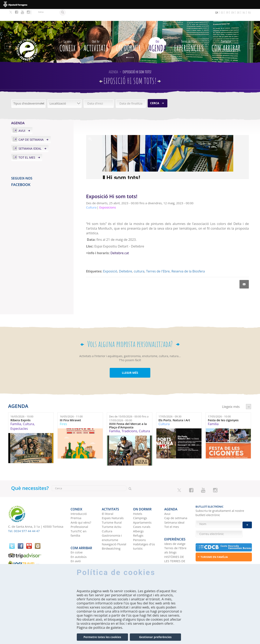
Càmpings (140, 503)
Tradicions (129, 419)
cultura (139, 259)
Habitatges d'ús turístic (144, 531)
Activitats (96, 33)
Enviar (247, 521)
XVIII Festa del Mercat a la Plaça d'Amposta (128, 413)
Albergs (138, 516)
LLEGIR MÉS (130, 361)
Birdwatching (111, 533)
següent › (249, 395)
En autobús (79, 538)
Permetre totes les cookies (102, 637)
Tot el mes (27, 145)
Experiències (189, 33)
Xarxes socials (174, 551)
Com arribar (226, 33)
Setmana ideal (30, 136)
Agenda (157, 33)
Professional (79, 512)
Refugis (138, 520)
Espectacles (19, 417)
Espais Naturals (113, 503)
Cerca (155, 91)
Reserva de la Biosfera (188, 259)
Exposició (110, 259)
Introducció (79, 498)
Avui (22, 119)
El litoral (107, 498)
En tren (76, 547)
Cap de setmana (31, 128)
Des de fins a (129, 406)
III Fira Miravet (70, 408)
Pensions (139, 525)
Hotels (138, 498)
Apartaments (142, 507)
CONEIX (68, 33)
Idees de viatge (175, 525)
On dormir (128, 33)
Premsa (76, 503)
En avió (76, 543)
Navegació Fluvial (114, 529)
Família (16, 412)
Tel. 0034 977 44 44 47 (24, 519)
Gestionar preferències (155, 637)
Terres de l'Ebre (158, 259)
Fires (63, 412)
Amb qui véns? (81, 507)
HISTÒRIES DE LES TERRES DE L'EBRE (175, 543)
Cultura (28, 412)
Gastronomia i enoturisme (112, 522)
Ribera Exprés (20, 408)
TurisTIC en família (79, 518)
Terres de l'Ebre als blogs (175, 532)
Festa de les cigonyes (223, 408)
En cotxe (77, 534)
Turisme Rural (112, 507)
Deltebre (126, 259)
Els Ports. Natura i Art (174, 408)
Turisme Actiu (112, 512)
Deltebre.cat (120, 241)
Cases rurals (142, 512)
